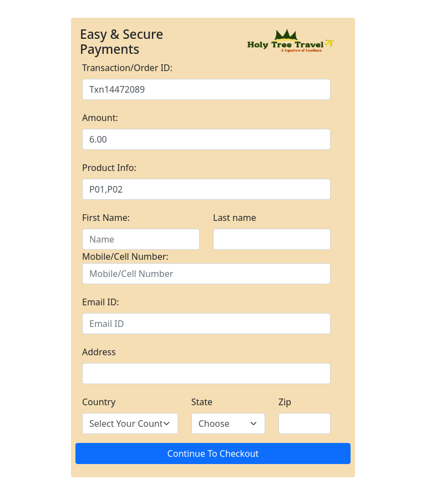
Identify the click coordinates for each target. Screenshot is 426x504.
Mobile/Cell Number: (125, 256)
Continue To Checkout (213, 453)
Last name (235, 218)
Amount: (100, 118)
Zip (285, 402)
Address (99, 352)
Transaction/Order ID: (127, 68)
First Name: (106, 218)
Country (99, 402)
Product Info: (109, 168)
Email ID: (101, 302)
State (202, 402)
